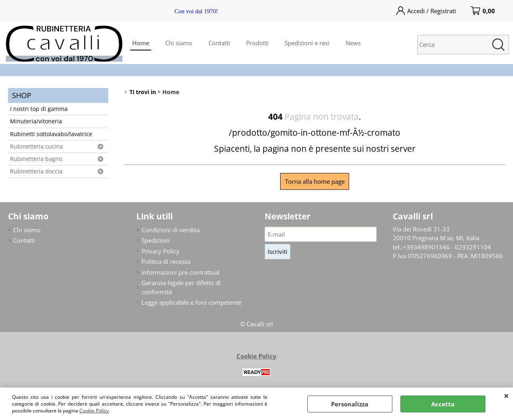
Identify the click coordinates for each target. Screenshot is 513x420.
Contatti (219, 43)
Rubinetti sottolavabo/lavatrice (51, 134)
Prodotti (257, 43)
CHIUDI (506, 396)
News (353, 43)
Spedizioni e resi (307, 43)
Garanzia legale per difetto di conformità (181, 287)
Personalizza (350, 404)
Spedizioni (156, 240)
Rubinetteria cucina (36, 147)
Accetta (443, 404)
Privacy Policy (161, 251)
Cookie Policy (94, 411)
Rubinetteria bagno (36, 159)
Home (141, 43)
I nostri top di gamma (39, 109)
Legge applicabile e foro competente (191, 302)
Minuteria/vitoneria (36, 121)
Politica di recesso (166, 261)
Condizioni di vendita (171, 230)
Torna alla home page (315, 181)
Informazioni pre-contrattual (181, 272)
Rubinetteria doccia (36, 171)
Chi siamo (179, 43)
